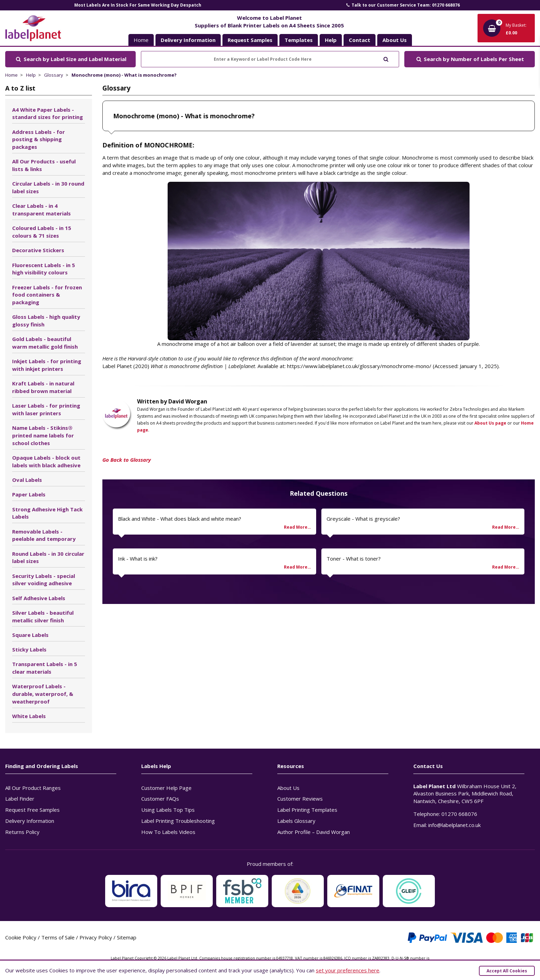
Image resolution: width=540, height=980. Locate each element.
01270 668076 (459, 814)
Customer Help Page (166, 788)
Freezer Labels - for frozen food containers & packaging (47, 295)
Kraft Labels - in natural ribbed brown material (43, 387)
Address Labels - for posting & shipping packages (39, 139)
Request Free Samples (32, 810)
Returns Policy (22, 832)
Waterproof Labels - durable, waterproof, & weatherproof (43, 694)
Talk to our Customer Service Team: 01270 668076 (403, 5)
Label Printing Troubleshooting (178, 821)
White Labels (29, 716)
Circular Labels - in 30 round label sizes (48, 187)
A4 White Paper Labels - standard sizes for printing (48, 113)
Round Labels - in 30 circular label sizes (48, 557)
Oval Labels (27, 480)
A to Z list (20, 88)
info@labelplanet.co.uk (454, 825)
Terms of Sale (58, 937)
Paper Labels (29, 494)
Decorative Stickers (38, 250)
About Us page (490, 423)
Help (31, 75)
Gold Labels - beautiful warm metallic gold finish (45, 343)
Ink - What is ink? (138, 559)
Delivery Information (30, 821)
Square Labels (30, 635)
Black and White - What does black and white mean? (180, 519)
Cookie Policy (21, 937)
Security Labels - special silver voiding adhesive (44, 580)
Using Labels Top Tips (168, 810)
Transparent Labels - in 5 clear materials (45, 668)
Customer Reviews (300, 799)
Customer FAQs (160, 799)
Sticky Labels (29, 649)
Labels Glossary (296, 821)
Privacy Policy (96, 937)
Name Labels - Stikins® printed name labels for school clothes (43, 435)
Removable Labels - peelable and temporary (44, 535)
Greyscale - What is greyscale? (363, 519)
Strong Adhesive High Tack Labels (47, 513)
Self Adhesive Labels (39, 598)
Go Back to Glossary (127, 460)
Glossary (54, 75)
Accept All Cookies (507, 971)
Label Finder (20, 799)
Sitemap (127, 937)
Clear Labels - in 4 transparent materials (41, 210)
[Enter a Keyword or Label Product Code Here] (270, 59)
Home (141, 40)
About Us (288, 788)
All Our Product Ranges (33, 788)
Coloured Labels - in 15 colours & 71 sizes (42, 232)
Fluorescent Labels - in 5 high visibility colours (44, 269)
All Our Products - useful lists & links (44, 165)
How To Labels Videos (168, 832)
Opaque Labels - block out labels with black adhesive (46, 461)
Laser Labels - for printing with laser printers (46, 409)
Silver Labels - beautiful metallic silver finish (43, 616)
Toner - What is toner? (354, 559)
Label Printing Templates (307, 810)
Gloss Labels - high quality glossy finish (46, 321)
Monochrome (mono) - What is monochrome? (124, 75)
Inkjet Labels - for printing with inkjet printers (47, 365)
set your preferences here (348, 970)
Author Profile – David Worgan (314, 832)
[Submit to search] (386, 58)
